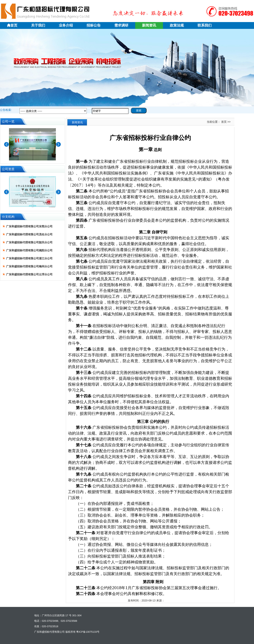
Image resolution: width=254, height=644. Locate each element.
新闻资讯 (149, 25)
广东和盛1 (127, 68)
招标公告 (94, 25)
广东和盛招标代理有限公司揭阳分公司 (29, 250)
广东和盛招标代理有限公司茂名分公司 (29, 234)
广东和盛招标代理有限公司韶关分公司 (29, 242)
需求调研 (121, 25)
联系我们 (205, 25)
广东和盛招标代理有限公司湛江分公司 (29, 258)
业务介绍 (66, 25)
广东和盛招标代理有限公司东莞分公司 (29, 226)
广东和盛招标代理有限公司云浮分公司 (29, 274)
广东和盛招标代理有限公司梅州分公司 (29, 266)
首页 (12, 25)
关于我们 (38, 25)
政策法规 (177, 25)
